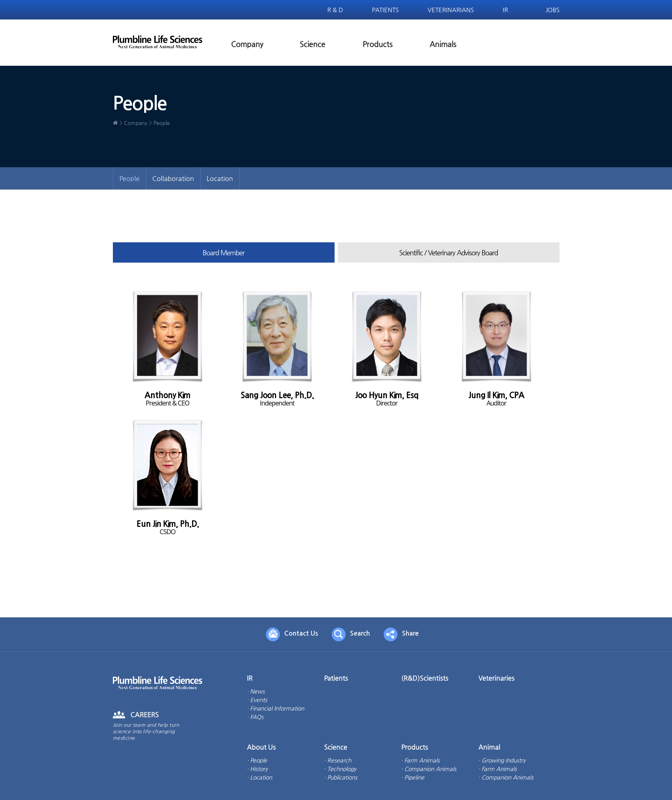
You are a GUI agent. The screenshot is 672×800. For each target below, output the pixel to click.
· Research (338, 760)
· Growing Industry (502, 760)
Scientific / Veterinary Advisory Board (448, 252)
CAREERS (145, 715)
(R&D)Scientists (425, 678)
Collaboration (173, 178)
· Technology (340, 769)
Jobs (553, 10)
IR (505, 10)
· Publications (341, 777)
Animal (489, 747)
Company (247, 44)
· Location (259, 777)
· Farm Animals (420, 760)
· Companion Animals (429, 769)
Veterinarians (451, 10)
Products (378, 44)
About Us (261, 747)
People (130, 178)
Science (312, 44)
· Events (257, 700)
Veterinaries (496, 678)
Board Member (224, 252)
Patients (385, 10)
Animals (443, 44)
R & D (335, 10)
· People (257, 760)
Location (220, 178)
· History (257, 769)
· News (256, 691)
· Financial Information (275, 708)
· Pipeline (413, 777)
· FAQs (255, 717)
